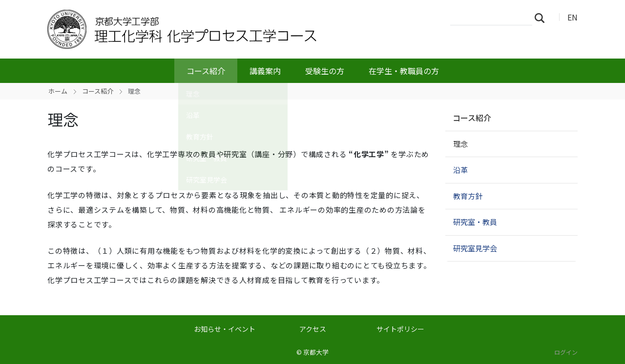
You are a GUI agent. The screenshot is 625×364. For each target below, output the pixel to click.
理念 (460, 144)
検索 (542, 18)
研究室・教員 (475, 222)
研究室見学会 (475, 248)
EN (573, 17)
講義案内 (265, 71)
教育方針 (468, 196)
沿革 (460, 170)
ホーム (58, 91)
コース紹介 (206, 71)
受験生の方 (325, 71)
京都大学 (316, 352)
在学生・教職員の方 (404, 71)
